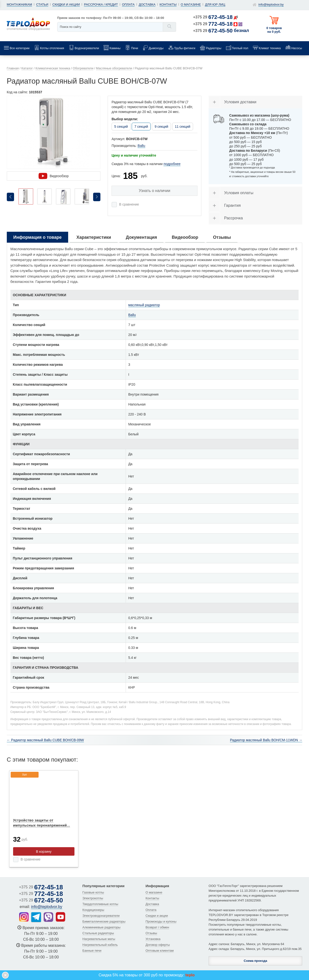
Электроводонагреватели (101, 916)
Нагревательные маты (99, 939)
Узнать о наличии (154, 191)
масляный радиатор (144, 305)
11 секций (183, 127)
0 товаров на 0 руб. (274, 30)
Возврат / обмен (157, 927)
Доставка (147, 4)
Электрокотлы (93, 898)
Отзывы (151, 933)
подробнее (172, 164)
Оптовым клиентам (160, 951)
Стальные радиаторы (98, 933)
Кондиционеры (93, 910)
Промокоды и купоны (161, 921)
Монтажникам (19, 4)
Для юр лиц (215, 4)
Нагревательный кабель (100, 945)
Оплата (128, 4)
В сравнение (129, 204)
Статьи (42, 4)
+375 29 (213, 17)
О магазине (191, 4)
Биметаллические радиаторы (104, 921)
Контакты (168, 4)
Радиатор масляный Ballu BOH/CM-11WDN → (266, 740)
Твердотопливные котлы (100, 904)
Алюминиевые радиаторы (102, 927)
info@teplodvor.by (271, 4)
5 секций (121, 127)
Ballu (141, 146)
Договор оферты (158, 945)
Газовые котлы (93, 892)
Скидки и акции (66, 4)
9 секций (161, 127)
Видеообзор (54, 176)
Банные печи (92, 951)
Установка (153, 939)
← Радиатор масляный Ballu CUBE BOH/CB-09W (45, 740)
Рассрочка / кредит (101, 4)
